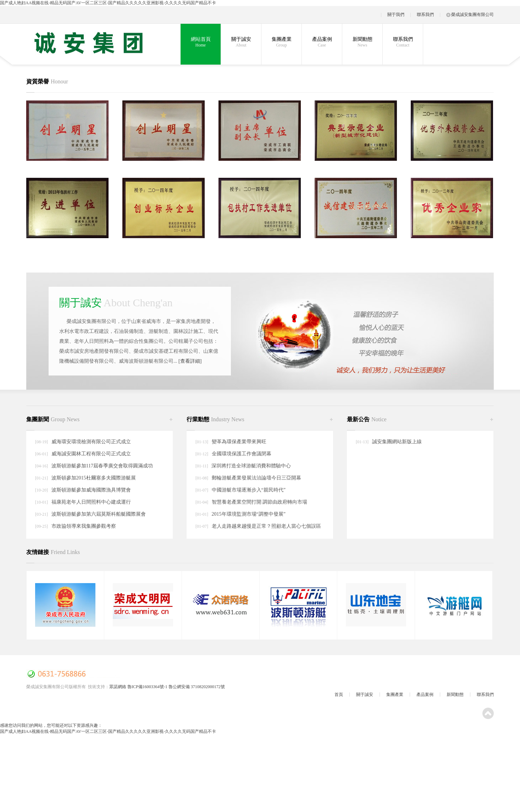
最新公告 (367, 419)
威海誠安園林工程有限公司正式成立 (90, 454)
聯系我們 (425, 15)
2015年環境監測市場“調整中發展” (248, 514)
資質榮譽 (47, 81)
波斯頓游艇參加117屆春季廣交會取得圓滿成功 (101, 466)
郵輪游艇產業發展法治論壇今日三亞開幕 (256, 478)
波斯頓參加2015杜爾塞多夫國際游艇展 (93, 478)
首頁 (339, 695)
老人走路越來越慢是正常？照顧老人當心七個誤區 (266, 526)
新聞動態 (362, 42)
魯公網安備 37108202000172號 (197, 687)
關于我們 (396, 15)
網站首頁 (201, 42)
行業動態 (215, 419)
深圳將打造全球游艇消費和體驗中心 (251, 466)
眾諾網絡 (118, 687)
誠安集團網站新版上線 (396, 442)
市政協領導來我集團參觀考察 (83, 526)
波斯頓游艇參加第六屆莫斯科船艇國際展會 (98, 514)
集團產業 (281, 42)
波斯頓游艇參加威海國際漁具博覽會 (90, 490)
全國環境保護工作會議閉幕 (241, 454)
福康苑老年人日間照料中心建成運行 (90, 502)
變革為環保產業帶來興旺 (238, 442)
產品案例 (322, 42)
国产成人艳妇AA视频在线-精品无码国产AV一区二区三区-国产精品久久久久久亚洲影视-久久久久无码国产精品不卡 (108, 3)
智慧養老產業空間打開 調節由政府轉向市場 (259, 502)
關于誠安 (241, 42)
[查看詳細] (190, 361)
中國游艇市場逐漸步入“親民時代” (248, 490)
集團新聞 (53, 419)
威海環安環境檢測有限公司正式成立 (90, 442)
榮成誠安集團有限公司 (470, 15)
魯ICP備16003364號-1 (147, 687)
